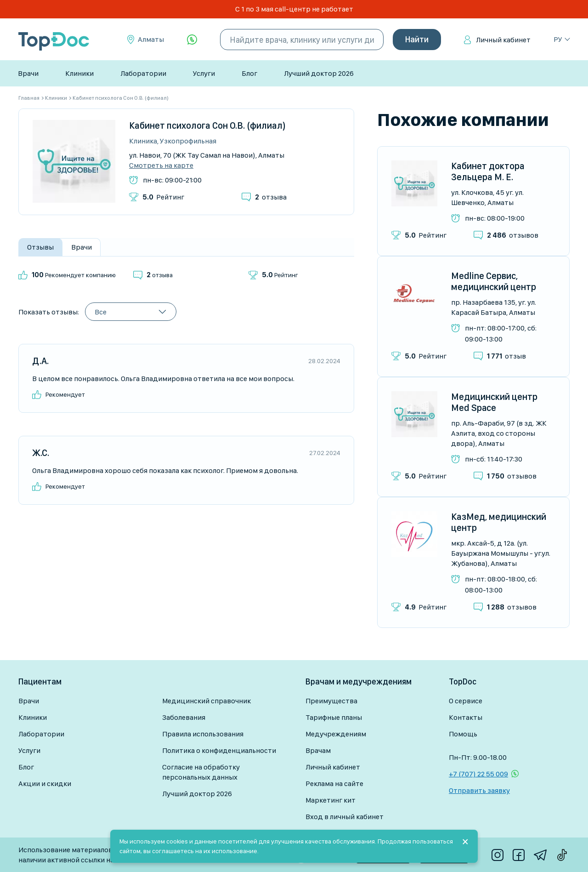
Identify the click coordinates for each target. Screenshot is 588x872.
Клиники (79, 73)
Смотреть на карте (161, 165)
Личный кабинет (503, 40)
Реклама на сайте (334, 784)
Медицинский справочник (206, 701)
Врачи (28, 73)
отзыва (271, 197)
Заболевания (184, 717)
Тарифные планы (334, 717)
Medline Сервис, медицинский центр (494, 281)
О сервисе (466, 701)
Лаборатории (143, 73)
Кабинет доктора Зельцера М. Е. (488, 171)
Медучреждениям (336, 734)
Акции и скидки (45, 784)
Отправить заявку (479, 790)
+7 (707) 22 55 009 (478, 774)
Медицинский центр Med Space (494, 402)
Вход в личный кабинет (345, 817)
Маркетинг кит (331, 800)
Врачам (318, 750)
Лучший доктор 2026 (319, 73)
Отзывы (40, 247)
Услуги (204, 73)
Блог (249, 73)
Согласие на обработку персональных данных (201, 772)
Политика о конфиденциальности (219, 750)
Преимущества (331, 701)
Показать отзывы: (49, 312)
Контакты (466, 717)
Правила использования (203, 734)
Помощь (463, 734)
